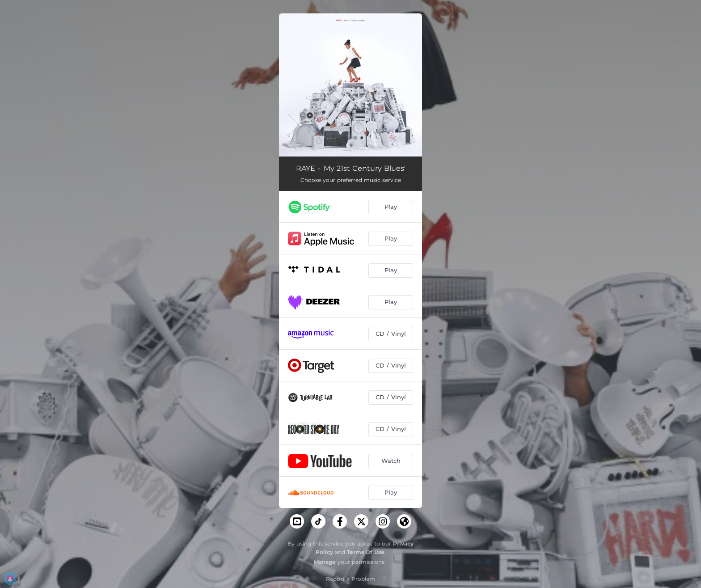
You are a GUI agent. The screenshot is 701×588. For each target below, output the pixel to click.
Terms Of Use (366, 552)
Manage (325, 562)
